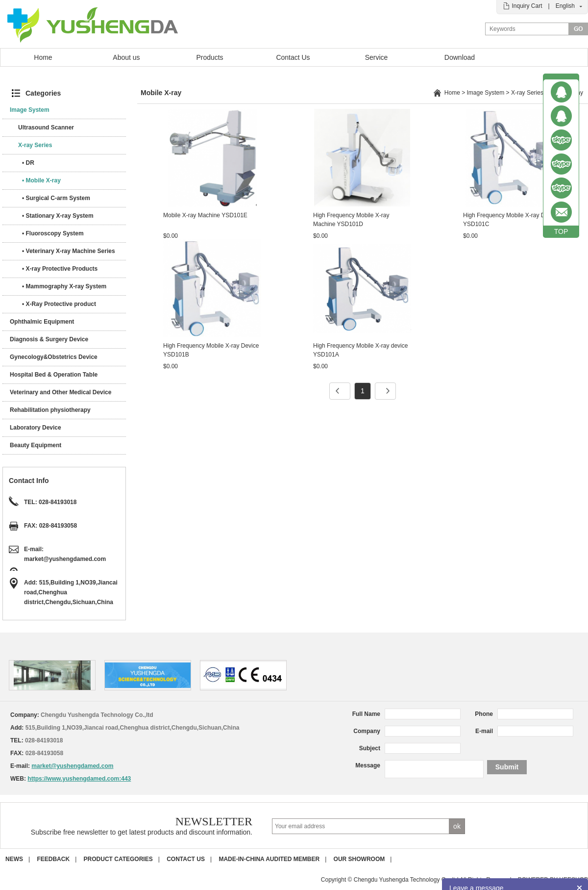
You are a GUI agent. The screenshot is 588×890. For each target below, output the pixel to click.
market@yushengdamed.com (65, 559)
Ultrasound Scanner (46, 127)
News (14, 859)
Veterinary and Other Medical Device (61, 392)
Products (209, 57)
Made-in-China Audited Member (269, 859)
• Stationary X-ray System (58, 216)
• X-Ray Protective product (59, 304)
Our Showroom (359, 859)
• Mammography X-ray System (64, 286)
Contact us (186, 859)
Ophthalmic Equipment (42, 322)
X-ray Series (35, 145)
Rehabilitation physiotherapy (50, 410)
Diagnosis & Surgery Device (49, 339)
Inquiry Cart (527, 6)
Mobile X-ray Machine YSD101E (205, 215)
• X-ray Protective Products (60, 269)
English (565, 6)
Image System (30, 110)
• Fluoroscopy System (53, 233)
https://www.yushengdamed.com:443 (79, 779)
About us (126, 57)
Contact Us (293, 57)
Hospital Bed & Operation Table (54, 375)
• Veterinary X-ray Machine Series (69, 251)
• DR (28, 163)
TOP (561, 231)
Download (460, 57)
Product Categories (118, 859)
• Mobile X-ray (41, 180)
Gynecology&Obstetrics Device (54, 357)
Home (43, 57)
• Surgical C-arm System (56, 198)
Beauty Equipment (36, 445)
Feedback (53, 859)
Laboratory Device (36, 428)
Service (377, 57)
